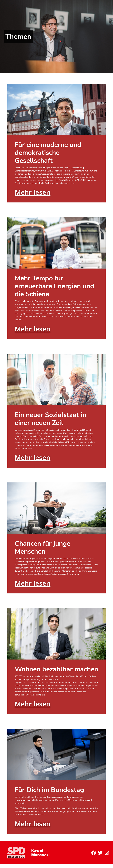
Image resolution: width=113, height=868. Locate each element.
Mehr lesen (33, 192)
